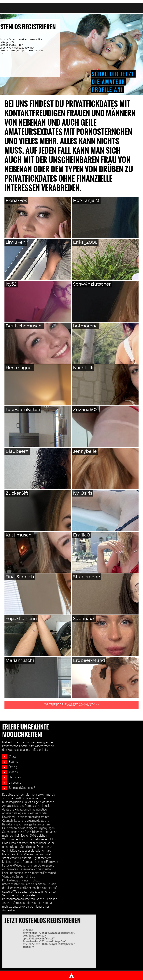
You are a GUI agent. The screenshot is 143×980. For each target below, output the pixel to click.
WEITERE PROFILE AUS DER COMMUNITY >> (72, 705)
